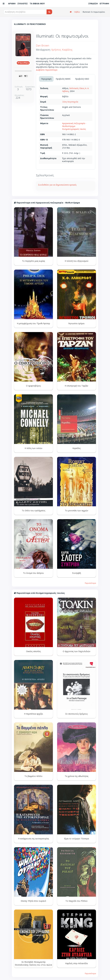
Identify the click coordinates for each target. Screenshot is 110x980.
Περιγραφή (46, 79)
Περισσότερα (90, 583)
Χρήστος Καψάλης (62, 50)
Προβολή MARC (63, 79)
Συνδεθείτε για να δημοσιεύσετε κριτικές (57, 185)
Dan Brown (43, 45)
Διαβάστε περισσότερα (47, 70)
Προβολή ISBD (82, 79)
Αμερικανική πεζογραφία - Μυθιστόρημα (74, 125)
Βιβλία (77, 12)
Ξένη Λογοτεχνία (70, 102)
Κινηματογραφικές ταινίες (74, 129)
